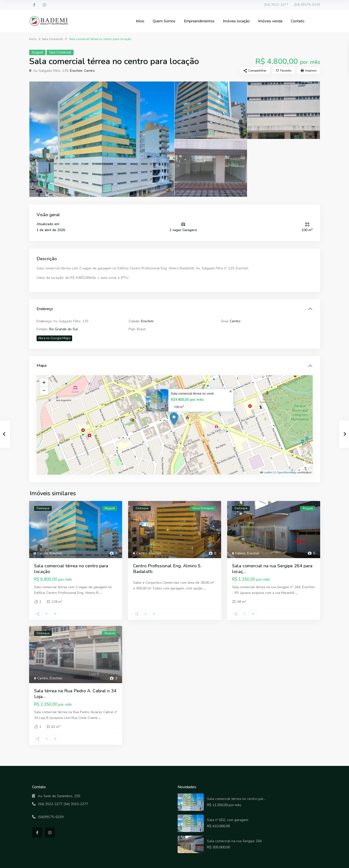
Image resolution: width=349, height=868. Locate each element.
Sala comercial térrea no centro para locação (71, 569)
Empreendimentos (199, 21)
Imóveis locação (236, 21)
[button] (175, 419)
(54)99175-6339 (51, 817)
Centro (89, 71)
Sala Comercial (52, 39)
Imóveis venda (270, 21)
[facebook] (34, 5)
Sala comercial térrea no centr (192, 393)
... (101, 593)
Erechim (76, 71)
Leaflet (266, 472)
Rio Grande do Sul (63, 329)
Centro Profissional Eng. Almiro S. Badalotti (167, 569)
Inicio (33, 39)
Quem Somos (164, 21)
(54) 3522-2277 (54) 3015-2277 (63, 804)
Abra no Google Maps (54, 338)
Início (140, 21)
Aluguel (37, 52)
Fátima (240, 553)
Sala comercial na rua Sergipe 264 (234, 841)
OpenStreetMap (287, 472)
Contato (298, 21)
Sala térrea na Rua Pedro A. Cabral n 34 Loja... (75, 694)
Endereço (45, 309)
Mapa (42, 366)
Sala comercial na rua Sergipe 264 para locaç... (272, 569)
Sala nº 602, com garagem (228, 820)
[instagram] (44, 5)
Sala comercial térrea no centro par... (236, 799)
